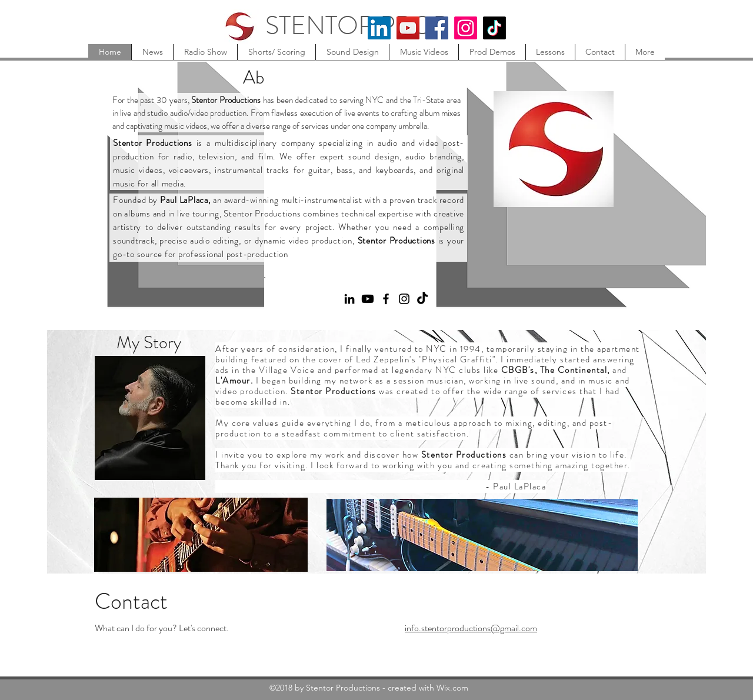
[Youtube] (368, 299)
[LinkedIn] (379, 28)
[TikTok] (494, 28)
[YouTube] (408, 28)
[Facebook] (437, 28)
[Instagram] (466, 28)
